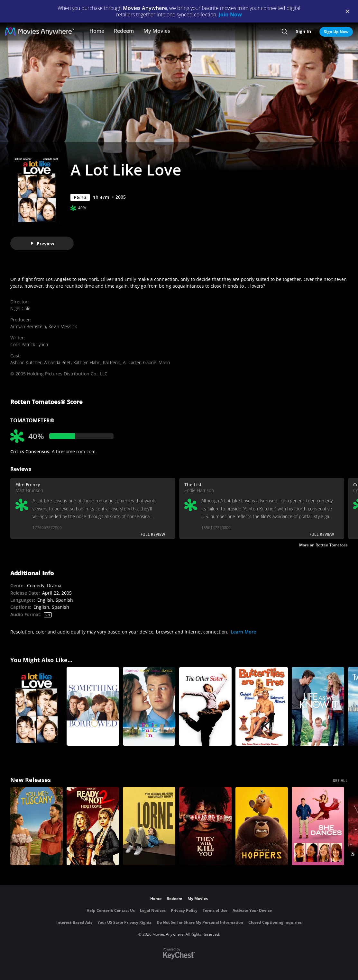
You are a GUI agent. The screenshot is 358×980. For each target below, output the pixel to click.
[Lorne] (149, 826)
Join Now (230, 14)
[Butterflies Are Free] (262, 706)
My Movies (157, 31)
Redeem (124, 31)
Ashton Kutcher (26, 362)
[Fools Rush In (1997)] (149, 706)
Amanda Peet (57, 362)
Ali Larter (132, 362)
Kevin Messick (63, 326)
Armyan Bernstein (28, 326)
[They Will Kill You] (205, 826)
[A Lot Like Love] (37, 706)
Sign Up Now (336, 32)
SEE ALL (340, 781)
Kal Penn (112, 362)
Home (97, 31)
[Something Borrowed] (93, 706)
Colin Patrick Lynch (29, 344)
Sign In (303, 31)
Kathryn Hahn (87, 362)
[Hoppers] (262, 826)
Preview (42, 243)
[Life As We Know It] (318, 706)
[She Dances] (318, 826)
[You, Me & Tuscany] (37, 826)
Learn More (243, 632)
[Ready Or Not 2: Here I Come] (93, 826)
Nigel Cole (20, 308)
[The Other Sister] (205, 706)
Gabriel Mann (156, 362)
